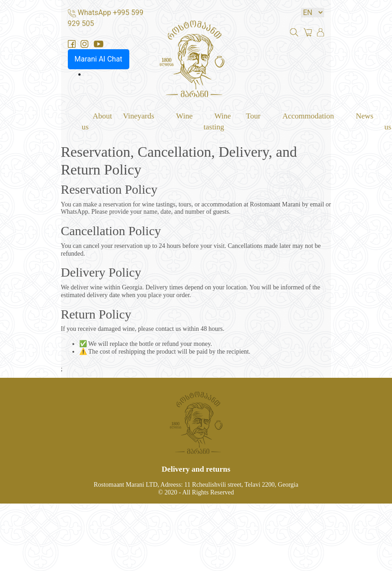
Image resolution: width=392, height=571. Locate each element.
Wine (184, 116)
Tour (253, 116)
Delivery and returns (196, 469)
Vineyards (139, 116)
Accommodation (308, 116)
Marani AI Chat (99, 59)
